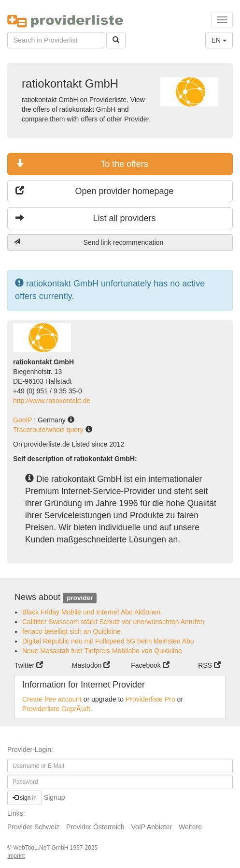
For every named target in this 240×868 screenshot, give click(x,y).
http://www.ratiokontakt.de (52, 401)
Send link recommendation (88, 242)
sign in (25, 798)
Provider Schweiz (33, 827)
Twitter (29, 665)
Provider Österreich (95, 827)
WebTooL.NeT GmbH (42, 848)
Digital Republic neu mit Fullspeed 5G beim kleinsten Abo (108, 641)
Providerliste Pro (150, 699)
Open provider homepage (95, 191)
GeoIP (23, 420)
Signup (55, 797)
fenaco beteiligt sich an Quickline (71, 631)
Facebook (150, 665)
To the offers (82, 164)
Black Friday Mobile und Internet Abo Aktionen (91, 612)
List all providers (86, 218)
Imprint (16, 856)
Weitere (190, 827)
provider (80, 598)
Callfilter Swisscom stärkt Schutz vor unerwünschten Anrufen (113, 622)
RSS (209, 665)
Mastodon (91, 665)
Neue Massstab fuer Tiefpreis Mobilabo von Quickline (102, 651)
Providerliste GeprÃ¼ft (56, 709)
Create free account (52, 699)
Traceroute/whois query (49, 430)
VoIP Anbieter (152, 827)
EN (219, 40)
